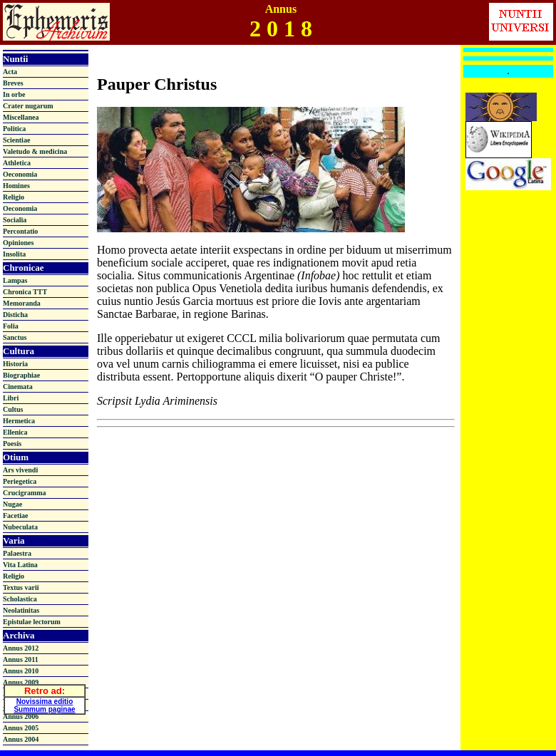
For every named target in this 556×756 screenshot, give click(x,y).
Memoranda (22, 303)
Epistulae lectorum (32, 622)
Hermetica (19, 421)
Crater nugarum (28, 106)
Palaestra (17, 553)
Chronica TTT (25, 292)
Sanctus (15, 337)
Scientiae (16, 140)
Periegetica (20, 481)
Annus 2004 (21, 739)
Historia (15, 364)
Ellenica (15, 432)
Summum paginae (44, 707)
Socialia (15, 220)
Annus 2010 (21, 671)
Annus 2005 (21, 728)
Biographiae (21, 375)
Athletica (17, 163)
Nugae (12, 504)
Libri (11, 398)
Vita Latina (20, 565)
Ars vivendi (20, 470)
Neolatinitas (21, 610)
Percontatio (20, 231)
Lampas (15, 280)
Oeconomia (20, 174)
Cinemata (18, 387)
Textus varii (21, 587)
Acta (10, 72)
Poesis (12, 444)
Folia (11, 326)
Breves (13, 83)
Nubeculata (20, 527)
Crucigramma (25, 493)
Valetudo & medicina (35, 151)
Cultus (13, 409)
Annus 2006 (21, 716)
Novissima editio (45, 699)
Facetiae (16, 516)
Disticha (15, 315)
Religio (14, 197)
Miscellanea (21, 117)
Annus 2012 (21, 648)
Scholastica (20, 599)
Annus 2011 (21, 659)
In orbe (14, 94)
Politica (14, 129)
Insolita (14, 254)
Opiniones (18, 243)
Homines (16, 186)
